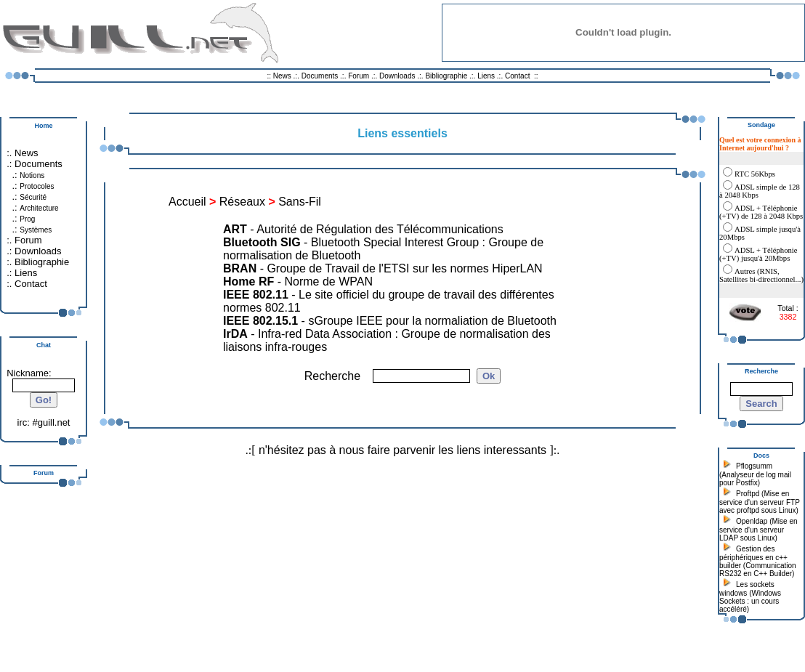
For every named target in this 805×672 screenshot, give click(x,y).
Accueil (187, 202)
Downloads (398, 76)
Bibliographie (446, 76)
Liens (486, 76)
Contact (517, 76)
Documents (320, 76)
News (282, 76)
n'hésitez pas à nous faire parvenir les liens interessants (402, 450)
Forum (359, 76)
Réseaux (242, 202)
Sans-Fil (300, 202)
